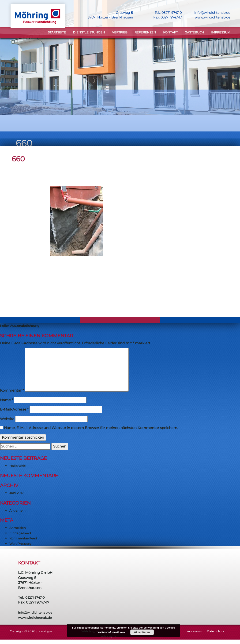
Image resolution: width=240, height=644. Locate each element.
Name (7, 401)
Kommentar (12, 391)
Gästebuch (194, 33)
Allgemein (18, 511)
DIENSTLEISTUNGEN (89, 33)
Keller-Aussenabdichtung (22, 326)
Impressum (221, 33)
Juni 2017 (17, 494)
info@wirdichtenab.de (212, 13)
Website (7, 420)
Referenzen (145, 33)
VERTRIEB (120, 33)
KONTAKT (170, 33)
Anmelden (19, 529)
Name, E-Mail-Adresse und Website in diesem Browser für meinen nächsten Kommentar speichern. (91, 429)
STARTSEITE (57, 33)
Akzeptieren (142, 632)
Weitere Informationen (111, 632)
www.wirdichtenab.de (212, 17)
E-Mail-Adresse (14, 410)
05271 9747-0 (171, 13)
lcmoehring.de (46, 632)
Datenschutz (216, 632)
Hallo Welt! (19, 466)
